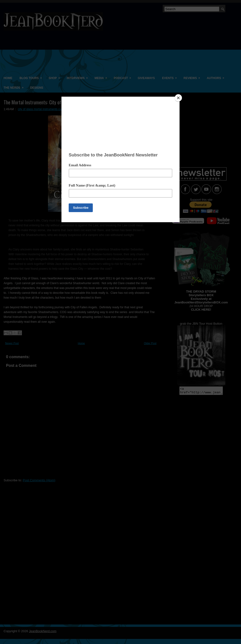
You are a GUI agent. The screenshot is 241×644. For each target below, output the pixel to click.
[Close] (178, 98)
